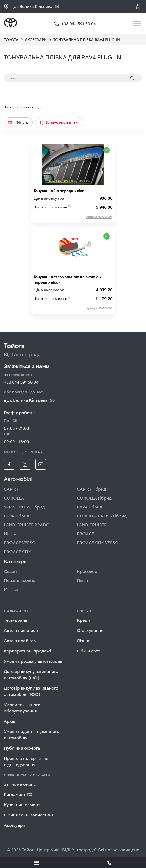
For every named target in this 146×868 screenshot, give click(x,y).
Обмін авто (89, 650)
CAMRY (11, 489)
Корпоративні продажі (27, 650)
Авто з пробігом (20, 640)
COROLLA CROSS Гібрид (102, 515)
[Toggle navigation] (137, 24)
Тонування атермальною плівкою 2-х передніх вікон (67, 279)
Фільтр (18, 122)
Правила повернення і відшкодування (27, 761)
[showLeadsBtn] (36, 863)
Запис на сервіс (20, 784)
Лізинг (84, 640)
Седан (10, 571)
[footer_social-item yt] (41, 464)
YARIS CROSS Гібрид (24, 507)
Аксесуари (15, 825)
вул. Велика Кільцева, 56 (32, 6)
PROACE (85, 533)
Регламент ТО (18, 794)
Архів (10, 721)
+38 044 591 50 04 (21, 382)
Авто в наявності (21, 630)
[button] (139, 6)
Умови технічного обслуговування (22, 707)
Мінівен (12, 589)
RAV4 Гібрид (90, 507)
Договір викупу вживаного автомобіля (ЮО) (31, 691)
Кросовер (87, 571)
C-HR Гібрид (17, 515)
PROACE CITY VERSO (98, 542)
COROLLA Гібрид (94, 498)
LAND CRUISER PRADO (27, 524)
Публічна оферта (22, 748)
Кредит (84, 620)
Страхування (90, 630)
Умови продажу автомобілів (33, 661)
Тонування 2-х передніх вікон (60, 191)
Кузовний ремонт (22, 804)
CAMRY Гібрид (92, 489)
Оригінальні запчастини (29, 814)
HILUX (10, 533)
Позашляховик (19, 580)
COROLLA (14, 498)
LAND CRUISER (92, 524)
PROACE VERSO (20, 542)
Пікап (83, 580)
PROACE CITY (17, 551)
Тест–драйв (16, 620)
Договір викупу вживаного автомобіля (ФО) (31, 674)
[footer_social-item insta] (25, 464)
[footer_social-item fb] (9, 464)
